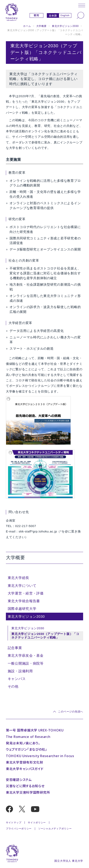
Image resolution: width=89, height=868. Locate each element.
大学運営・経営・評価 (26, 593)
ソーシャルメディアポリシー (55, 829)
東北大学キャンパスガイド (25, 769)
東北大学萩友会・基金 (26, 655)
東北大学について (22, 586)
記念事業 (15, 648)
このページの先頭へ (71, 712)
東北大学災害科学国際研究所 (28, 792)
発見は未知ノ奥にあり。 (23, 743)
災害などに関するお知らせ (25, 786)
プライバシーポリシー (19, 829)
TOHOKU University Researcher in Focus (40, 756)
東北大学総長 (18, 578)
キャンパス (17, 679)
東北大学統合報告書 (24, 601)
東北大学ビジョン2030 (65, 26)
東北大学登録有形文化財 (25, 762)
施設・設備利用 (20, 671)
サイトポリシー (37, 823)
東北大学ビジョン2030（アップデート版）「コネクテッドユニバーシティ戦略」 (45, 636)
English (65, 15)
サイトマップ (14, 823)
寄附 (36, 16)
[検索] (80, 15)
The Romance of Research (28, 737)
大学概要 (41, 26)
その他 (13, 686)
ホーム (27, 26)
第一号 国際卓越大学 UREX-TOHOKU (35, 730)
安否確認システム (19, 780)
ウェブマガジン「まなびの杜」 (26, 749)
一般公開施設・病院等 (26, 663)
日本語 (53, 16)
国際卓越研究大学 (22, 609)
